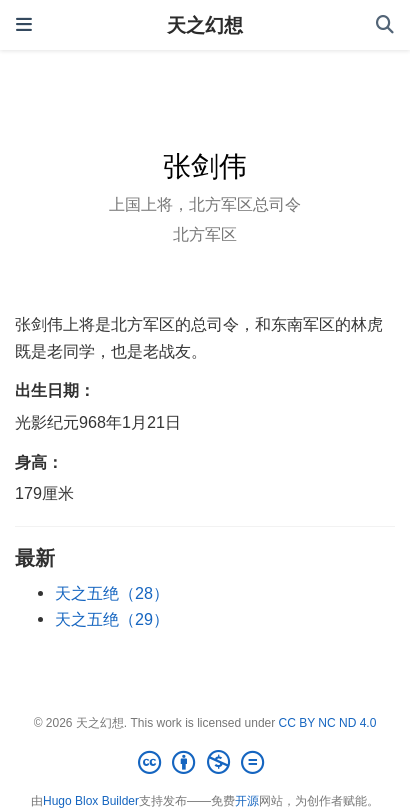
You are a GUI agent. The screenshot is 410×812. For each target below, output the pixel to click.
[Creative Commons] (205, 763)
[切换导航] (24, 25)
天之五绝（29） (112, 619)
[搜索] (385, 25)
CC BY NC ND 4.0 (328, 723)
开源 (247, 801)
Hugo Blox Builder (91, 801)
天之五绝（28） (112, 593)
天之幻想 (205, 25)
